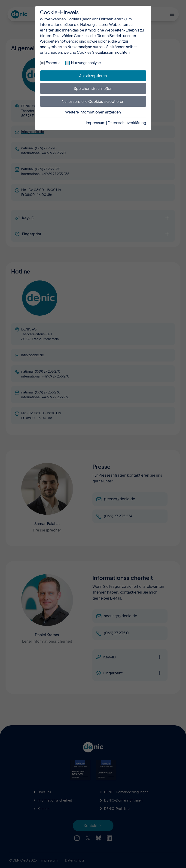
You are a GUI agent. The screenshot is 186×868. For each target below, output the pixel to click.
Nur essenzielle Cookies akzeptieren (93, 101)
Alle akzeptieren (93, 76)
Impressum (96, 123)
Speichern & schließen (93, 88)
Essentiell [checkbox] (54, 63)
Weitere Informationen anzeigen (93, 112)
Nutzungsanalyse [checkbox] (86, 63)
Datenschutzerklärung (127, 123)
